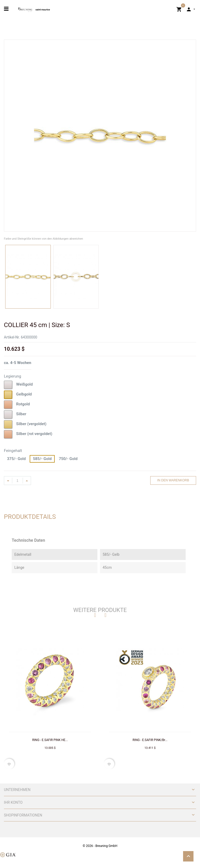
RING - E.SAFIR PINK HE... (50, 740)
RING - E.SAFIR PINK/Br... (150, 740)
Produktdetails (30, 517)
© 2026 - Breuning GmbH (100, 846)
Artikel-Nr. (12, 337)
